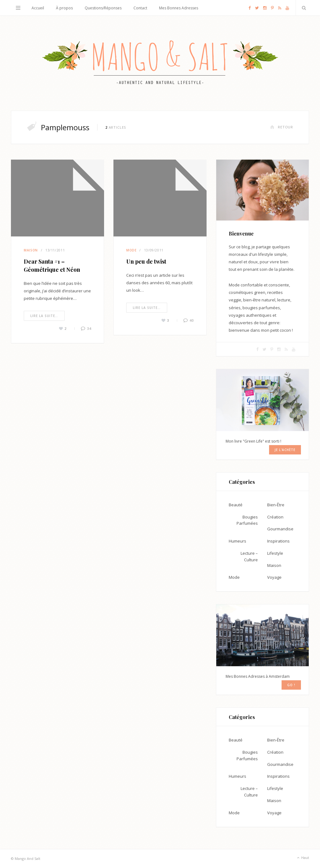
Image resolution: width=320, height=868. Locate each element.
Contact (140, 8)
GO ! (291, 685)
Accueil (38, 8)
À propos (64, 8)
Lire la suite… (44, 316)
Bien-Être (276, 505)
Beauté (236, 505)
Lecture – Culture (249, 556)
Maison (31, 250)
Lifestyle (275, 553)
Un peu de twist (146, 261)
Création (275, 517)
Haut (302, 858)
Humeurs (237, 541)
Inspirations (278, 541)
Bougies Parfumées (247, 520)
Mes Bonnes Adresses (179, 8)
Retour (282, 127)
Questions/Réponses (103, 8)
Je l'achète (285, 450)
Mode (131, 250)
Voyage (274, 577)
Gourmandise (280, 529)
